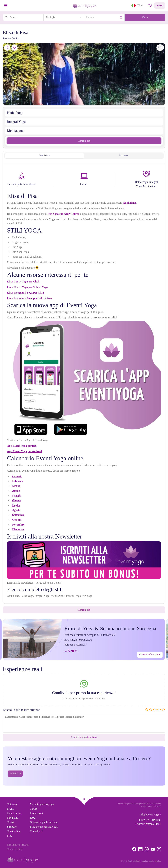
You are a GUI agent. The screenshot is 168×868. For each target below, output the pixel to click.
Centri (10, 822)
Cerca (145, 17)
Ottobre (17, 520)
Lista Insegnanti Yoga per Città (25, 293)
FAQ (33, 818)
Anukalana (130, 203)
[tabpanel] (84, 384)
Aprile (16, 491)
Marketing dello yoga (42, 804)
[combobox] (64, 17)
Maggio (17, 496)
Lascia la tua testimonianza (84, 737)
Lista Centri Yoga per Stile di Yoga (27, 287)
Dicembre (18, 529)
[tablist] (84, 156)
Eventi (11, 809)
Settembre (18, 515)
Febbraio (18, 481)
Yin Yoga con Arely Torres (63, 214)
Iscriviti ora (15, 774)
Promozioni (36, 813)
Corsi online (14, 831)
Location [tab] (124, 156)
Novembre (18, 525)
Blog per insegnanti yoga (44, 827)
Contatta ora (84, 141)
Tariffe (34, 809)
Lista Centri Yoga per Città (23, 282)
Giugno (17, 500)
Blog (10, 836)
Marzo (16, 486)
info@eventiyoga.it (150, 814)
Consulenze (36, 831)
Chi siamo (12, 804)
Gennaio (17, 476)
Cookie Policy (15, 849)
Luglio (16, 505)
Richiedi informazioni (150, 655)
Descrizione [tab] (44, 156)
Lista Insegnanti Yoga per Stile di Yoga (30, 298)
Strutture (12, 827)
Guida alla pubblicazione (44, 822)
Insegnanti (13, 818)
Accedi (160, 5)
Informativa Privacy (18, 845)
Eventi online (14, 813)
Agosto (16, 510)
